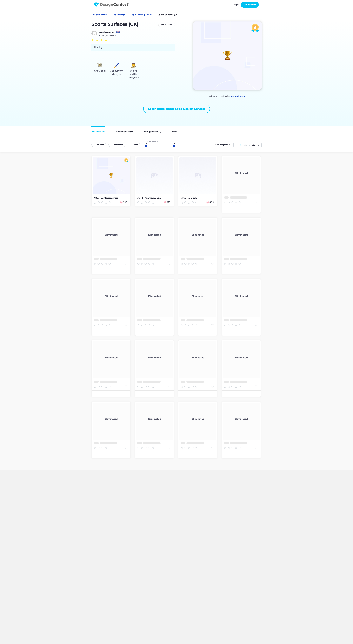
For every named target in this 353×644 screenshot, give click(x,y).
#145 (183, 198)
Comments (125, 132)
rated (136, 145)
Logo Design (119, 15)
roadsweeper (107, 32)
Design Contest (99, 15)
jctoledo (192, 198)
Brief (174, 132)
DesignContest (112, 5)
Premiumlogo (153, 198)
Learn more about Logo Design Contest (177, 109)
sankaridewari (238, 96)
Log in (236, 5)
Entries (98, 132)
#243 (140, 198)
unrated (100, 145)
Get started (250, 5)
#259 (97, 198)
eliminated (119, 145)
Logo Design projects (142, 15)
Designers (153, 132)
